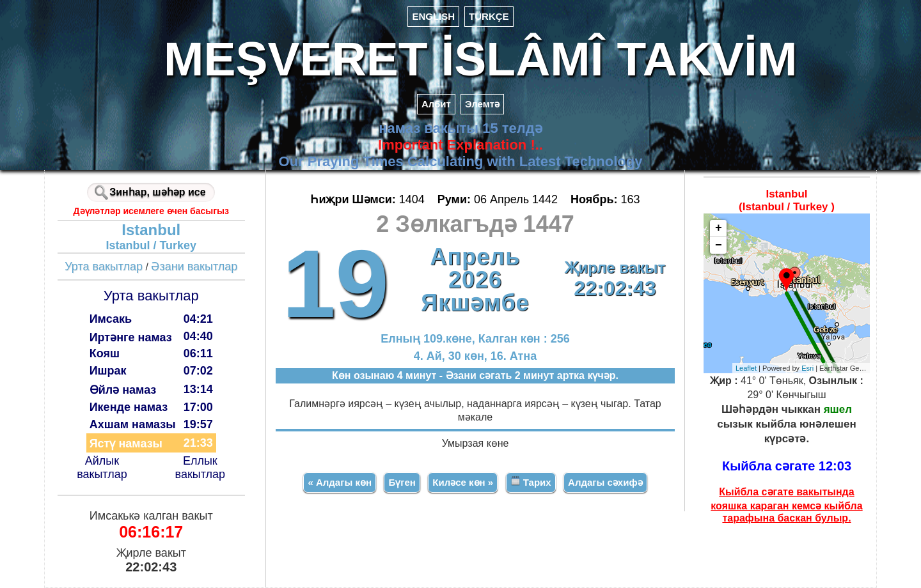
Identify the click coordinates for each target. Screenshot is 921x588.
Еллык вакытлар (201, 468)
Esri (807, 368)
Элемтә (482, 104)
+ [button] (719, 228)
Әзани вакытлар (194, 267)
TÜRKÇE (489, 16)
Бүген (402, 482)
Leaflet (746, 368)
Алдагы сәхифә (605, 482)
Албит (436, 104)
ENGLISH (433, 16)
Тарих (531, 482)
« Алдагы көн (340, 482)
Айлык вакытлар (102, 468)
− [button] (719, 245)
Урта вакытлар (104, 267)
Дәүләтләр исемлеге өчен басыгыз (151, 211)
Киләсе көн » (463, 482)
